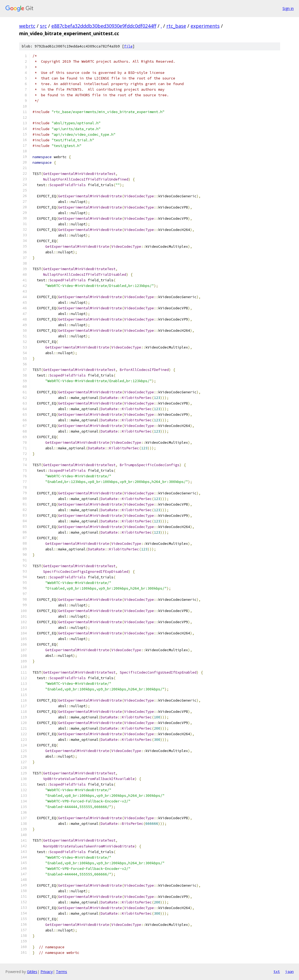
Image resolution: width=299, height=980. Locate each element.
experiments (205, 26)
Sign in (288, 8)
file (128, 46)
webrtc (27, 26)
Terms (62, 972)
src (43, 26)
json (289, 971)
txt (277, 971)
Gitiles (32, 972)
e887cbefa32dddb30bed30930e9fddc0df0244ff (104, 26)
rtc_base (176, 26)
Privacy (47, 972)
